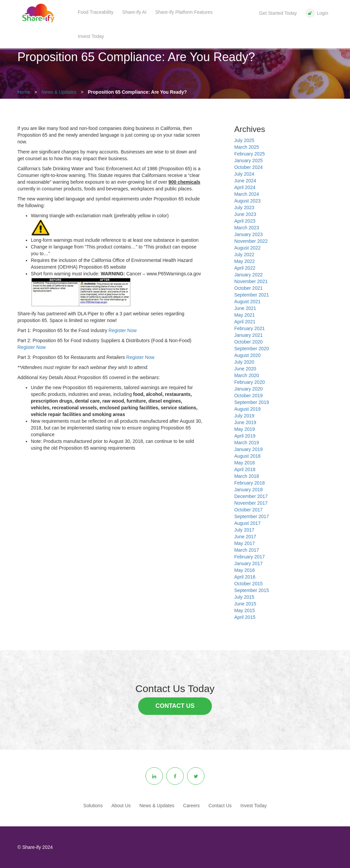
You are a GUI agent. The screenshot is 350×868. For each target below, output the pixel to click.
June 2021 (245, 308)
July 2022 (244, 255)
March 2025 (247, 147)
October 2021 (249, 288)
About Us (121, 806)
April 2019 (245, 436)
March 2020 (247, 375)
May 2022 (245, 261)
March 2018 (247, 476)
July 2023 (244, 208)
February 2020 (250, 382)
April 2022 (245, 268)
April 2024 (245, 187)
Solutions (93, 806)
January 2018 (249, 490)
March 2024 (247, 194)
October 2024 (249, 167)
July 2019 (244, 416)
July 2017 (244, 530)
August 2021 (248, 302)
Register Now (123, 330)
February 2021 (250, 328)
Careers (191, 806)
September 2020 (252, 349)
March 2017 (247, 550)
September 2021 (252, 295)
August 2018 (248, 456)
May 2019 (245, 429)
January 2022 (249, 275)
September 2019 (252, 402)
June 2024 (245, 181)
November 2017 (251, 503)
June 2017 (245, 537)
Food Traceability (96, 12)
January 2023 (249, 234)
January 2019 (249, 449)
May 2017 (245, 543)
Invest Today (91, 36)
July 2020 (244, 362)
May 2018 (245, 463)
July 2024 (244, 174)
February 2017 (250, 557)
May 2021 (245, 315)
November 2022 (251, 241)
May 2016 (245, 570)
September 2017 (252, 516)
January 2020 (249, 389)
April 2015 (245, 617)
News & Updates (59, 92)
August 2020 (248, 355)
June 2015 (245, 604)
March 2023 (247, 228)
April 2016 (245, 577)
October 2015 (249, 584)
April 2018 (245, 469)
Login (317, 13)
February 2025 (250, 154)
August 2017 (248, 523)
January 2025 (249, 161)
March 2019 (247, 443)
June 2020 (245, 369)
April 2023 (245, 221)
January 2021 (249, 335)
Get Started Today (278, 13)
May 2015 (245, 610)
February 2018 (250, 483)
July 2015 (244, 597)
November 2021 (251, 281)
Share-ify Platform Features (184, 12)
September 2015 (252, 590)
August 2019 (248, 409)
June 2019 (245, 422)
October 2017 (249, 510)
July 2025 (244, 140)
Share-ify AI (134, 12)
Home (24, 92)
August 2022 (248, 248)
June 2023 (245, 214)
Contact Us (175, 706)
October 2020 (249, 342)
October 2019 (249, 396)
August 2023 (248, 201)
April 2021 (245, 322)
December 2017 (251, 496)
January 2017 (249, 563)
